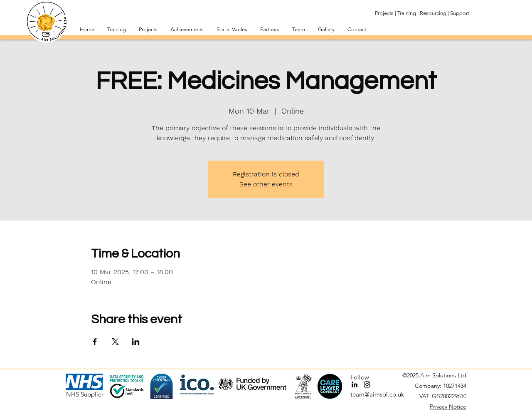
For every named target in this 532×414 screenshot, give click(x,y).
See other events (266, 184)
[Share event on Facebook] (95, 342)
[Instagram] (367, 384)
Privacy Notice (448, 407)
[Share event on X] (115, 342)
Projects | (385, 13)
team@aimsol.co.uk (377, 394)
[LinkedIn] (355, 384)
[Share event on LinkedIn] (136, 342)
